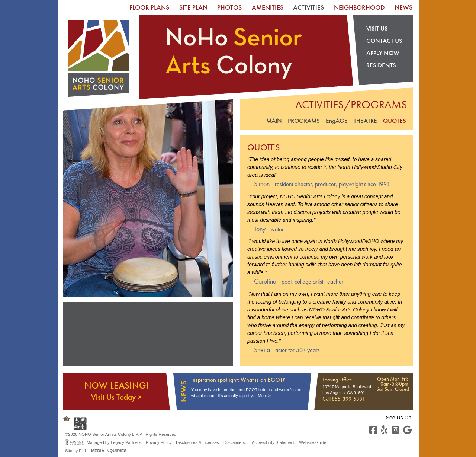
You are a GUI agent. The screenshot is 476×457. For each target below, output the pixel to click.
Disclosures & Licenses (197, 442)
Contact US (384, 41)
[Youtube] (407, 430)
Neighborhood (359, 7)
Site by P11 (76, 451)
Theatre (365, 121)
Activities (308, 7)
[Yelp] (384, 430)
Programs (304, 121)
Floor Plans (149, 7)
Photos (229, 7)
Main (274, 121)
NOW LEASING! (116, 391)
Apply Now (383, 53)
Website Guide (313, 442)
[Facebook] (373, 430)
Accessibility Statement (273, 442)
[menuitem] (149, 7)
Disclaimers (234, 442)
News (403, 7)
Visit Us (377, 28)
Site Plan (193, 7)
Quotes (395, 121)
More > (265, 396)
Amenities (268, 7)
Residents (381, 66)
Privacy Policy (159, 442)
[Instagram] (395, 430)
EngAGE (337, 121)
